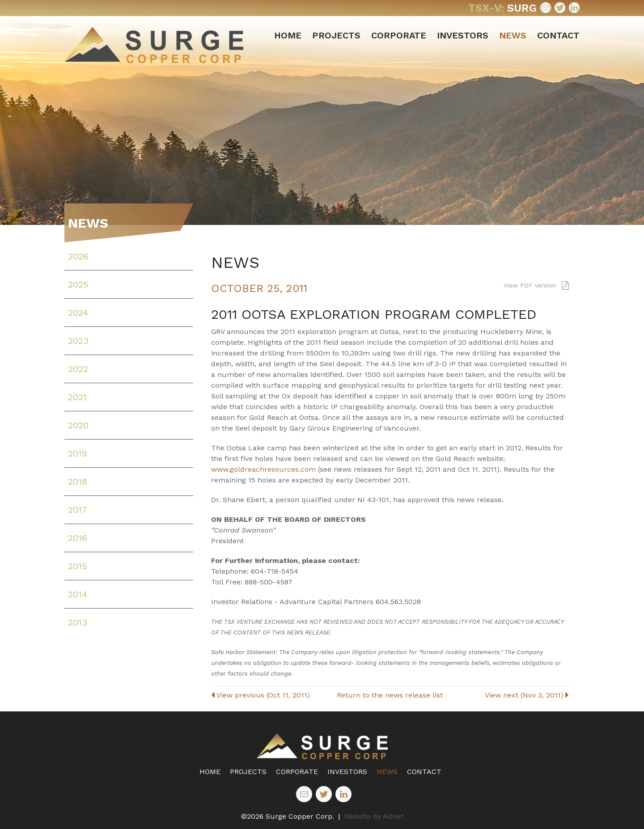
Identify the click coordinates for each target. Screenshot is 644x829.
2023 (78, 341)
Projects (336, 35)
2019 (78, 453)
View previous (261, 695)
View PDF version (536, 285)
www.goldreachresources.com (263, 469)
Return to (390, 695)
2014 (78, 594)
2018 (78, 482)
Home (288, 35)
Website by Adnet (374, 816)
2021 (77, 397)
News (513, 35)
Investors (463, 35)
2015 (78, 566)
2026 (78, 256)
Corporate (399, 35)
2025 (78, 284)
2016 (78, 538)
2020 (78, 425)
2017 (78, 510)
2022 (78, 369)
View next (527, 695)
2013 (78, 622)
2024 (78, 313)
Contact (558, 35)
